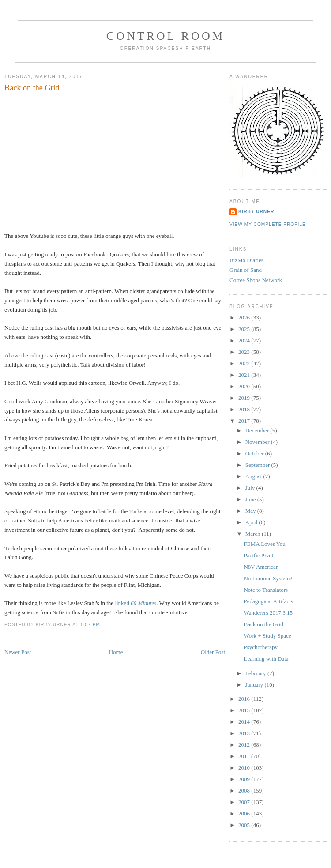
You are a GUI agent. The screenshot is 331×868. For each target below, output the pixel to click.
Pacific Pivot (258, 555)
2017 (245, 421)
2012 (245, 745)
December (258, 430)
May (251, 511)
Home (116, 652)
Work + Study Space (267, 636)
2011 (245, 756)
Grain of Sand (246, 270)
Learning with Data (266, 659)
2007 (245, 802)
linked (135, 603)
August (254, 476)
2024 (245, 340)
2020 (245, 386)
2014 (245, 722)
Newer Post (18, 652)
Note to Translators (266, 590)
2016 (245, 699)
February (256, 673)
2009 (245, 779)
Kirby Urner (256, 212)
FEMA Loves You (264, 544)
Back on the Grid (32, 88)
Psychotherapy (261, 647)
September (258, 465)
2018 (245, 409)
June (251, 499)
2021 (245, 375)
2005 (245, 825)
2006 (245, 814)
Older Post (213, 652)
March (254, 534)
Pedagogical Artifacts (268, 601)
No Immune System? (268, 578)
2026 (245, 318)
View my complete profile (268, 224)
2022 (245, 363)
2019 (245, 398)
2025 (245, 329)
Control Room (166, 36)
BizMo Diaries (246, 260)
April (252, 522)
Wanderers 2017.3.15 (268, 613)
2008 (245, 791)
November (258, 442)
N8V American (261, 567)
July (251, 488)
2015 (245, 710)
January (255, 685)
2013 (245, 733)
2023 (245, 352)
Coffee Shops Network (256, 280)
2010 (245, 768)
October (255, 453)
